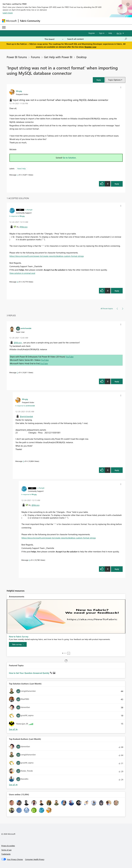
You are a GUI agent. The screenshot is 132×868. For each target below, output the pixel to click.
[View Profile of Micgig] (19, 91)
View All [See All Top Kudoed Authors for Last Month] (13, 785)
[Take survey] (18, 644)
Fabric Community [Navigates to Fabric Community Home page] (30, 21)
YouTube (70, 357)
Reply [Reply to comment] (117, 291)
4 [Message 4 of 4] (17, 282)
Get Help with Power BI (58, 57)
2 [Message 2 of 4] (17, 372)
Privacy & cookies (8, 846)
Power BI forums (17, 57)
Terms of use (6, 850)
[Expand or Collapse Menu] (4, 27)
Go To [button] (119, 33)
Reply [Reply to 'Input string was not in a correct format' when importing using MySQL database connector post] (117, 184)
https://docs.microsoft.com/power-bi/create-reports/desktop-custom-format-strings (47, 256)
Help (110, 33)
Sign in (102, 33)
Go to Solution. (70, 158)
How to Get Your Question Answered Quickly (29, 673)
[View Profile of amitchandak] (26, 328)
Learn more (8, 13)
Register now (90, 47)
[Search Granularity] (54, 39)
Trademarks (6, 854)
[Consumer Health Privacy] (35, 859)
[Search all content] (97, 39)
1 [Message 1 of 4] (17, 175)
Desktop (81, 57)
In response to (17, 216)
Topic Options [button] (114, 80)
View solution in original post (22, 273)
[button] (99, 80)
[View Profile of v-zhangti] (29, 210)
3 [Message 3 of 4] (23, 461)
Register (92, 33)
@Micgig (23, 227)
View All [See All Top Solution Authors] (13, 729)
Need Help (22, 168)
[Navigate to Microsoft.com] (9, 21)
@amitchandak (26, 416)
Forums (35, 57)
